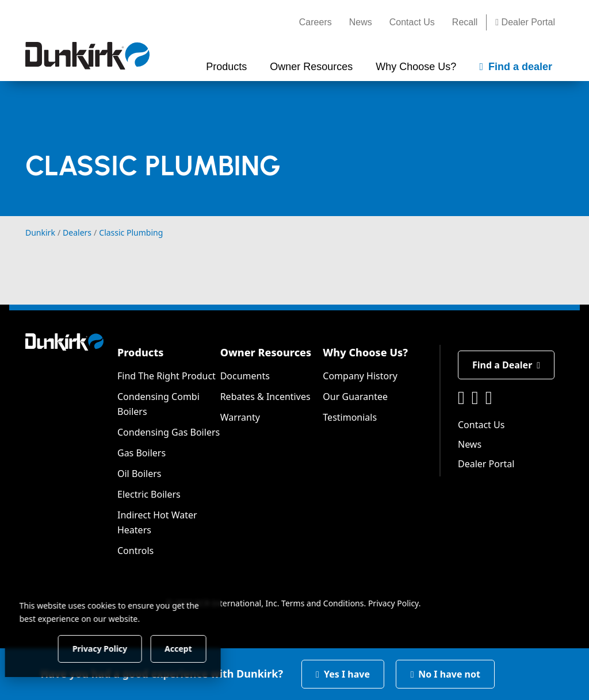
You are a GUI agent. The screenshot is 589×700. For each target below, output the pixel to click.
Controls (135, 551)
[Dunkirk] (87, 56)
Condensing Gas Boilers (169, 432)
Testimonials (350, 417)
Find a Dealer (506, 365)
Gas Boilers (141, 453)
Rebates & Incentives (265, 397)
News (361, 22)
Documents (245, 376)
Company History (360, 376)
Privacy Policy (393, 603)
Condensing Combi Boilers (158, 404)
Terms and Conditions (322, 603)
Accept (196, 648)
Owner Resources (266, 352)
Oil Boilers (139, 474)
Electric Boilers (149, 494)
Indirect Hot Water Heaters (157, 522)
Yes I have (343, 674)
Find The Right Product (167, 376)
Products (140, 352)
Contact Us (412, 22)
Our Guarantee (355, 397)
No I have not (445, 674)
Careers (315, 22)
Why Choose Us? (365, 352)
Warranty (240, 417)
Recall (465, 22)
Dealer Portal (525, 22)
